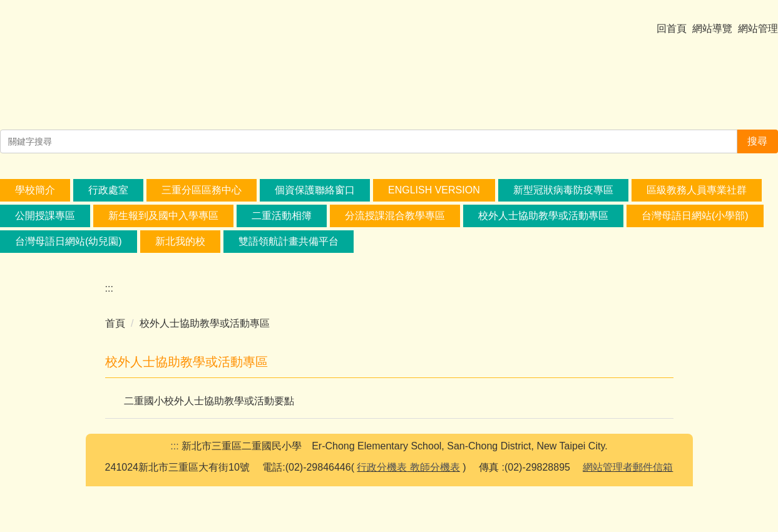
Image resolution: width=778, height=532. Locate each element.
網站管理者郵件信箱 (628, 513)
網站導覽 (712, 33)
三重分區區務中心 (202, 196)
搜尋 (757, 147)
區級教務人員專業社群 (697, 196)
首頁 (115, 329)
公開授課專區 (45, 221)
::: (109, 294)
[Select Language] (98, 15)
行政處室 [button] (108, 196)
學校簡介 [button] (35, 196)
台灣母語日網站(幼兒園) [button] (69, 247)
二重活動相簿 (282, 221)
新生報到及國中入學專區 (163, 221)
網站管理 (758, 33)
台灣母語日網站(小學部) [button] (695, 221)
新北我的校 (180, 247)
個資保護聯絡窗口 (315, 196)
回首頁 (672, 33)
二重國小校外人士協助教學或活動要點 (209, 407)
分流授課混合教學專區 (395, 221)
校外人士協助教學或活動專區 (543, 221)
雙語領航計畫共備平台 (289, 247)
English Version (434, 196)
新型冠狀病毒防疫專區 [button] (563, 196)
